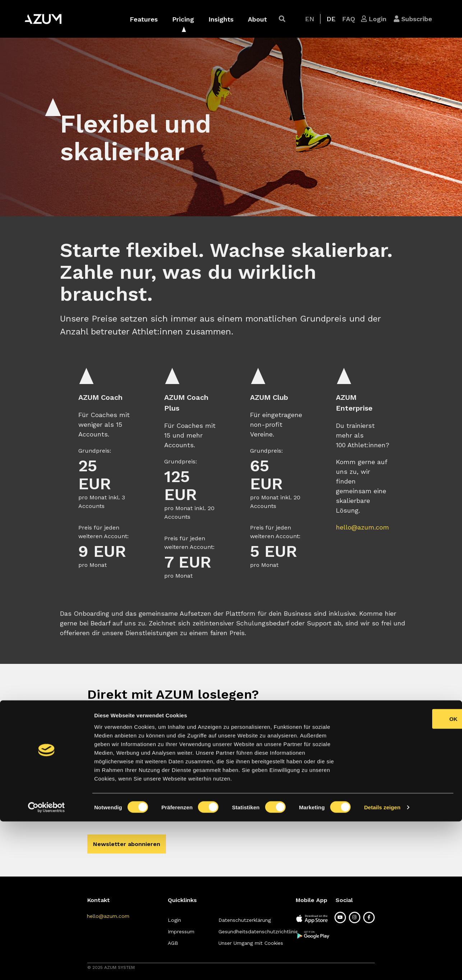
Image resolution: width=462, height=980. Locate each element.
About (257, 19)
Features (144, 19)
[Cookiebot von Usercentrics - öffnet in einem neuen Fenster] (47, 966)
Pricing (183, 19)
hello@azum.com (362, 527)
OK (402, 877)
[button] (282, 19)
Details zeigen (382, 966)
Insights (221, 19)
